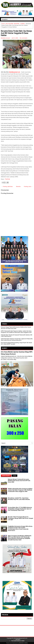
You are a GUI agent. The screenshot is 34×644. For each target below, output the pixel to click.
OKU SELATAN (9, 24)
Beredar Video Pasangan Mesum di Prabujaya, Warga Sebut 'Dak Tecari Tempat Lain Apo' (20, 518)
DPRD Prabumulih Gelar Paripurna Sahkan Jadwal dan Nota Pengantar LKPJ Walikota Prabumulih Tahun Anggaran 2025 (16, 332)
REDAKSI (18, 639)
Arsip (14, 476)
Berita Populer (6, 476)
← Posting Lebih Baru (7, 186)
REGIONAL (17, 24)
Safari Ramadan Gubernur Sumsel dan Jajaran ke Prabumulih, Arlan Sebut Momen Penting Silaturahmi (17, 339)
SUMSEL (23, 24)
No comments (23, 38)
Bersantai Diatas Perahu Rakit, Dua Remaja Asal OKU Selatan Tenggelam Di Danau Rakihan (16, 33)
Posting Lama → (28, 186)
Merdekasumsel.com (22, 638)
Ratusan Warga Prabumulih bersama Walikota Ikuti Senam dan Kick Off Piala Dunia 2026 (16, 328)
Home (3, 24)
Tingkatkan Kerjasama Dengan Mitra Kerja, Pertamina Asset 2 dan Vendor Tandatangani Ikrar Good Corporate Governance (20, 528)
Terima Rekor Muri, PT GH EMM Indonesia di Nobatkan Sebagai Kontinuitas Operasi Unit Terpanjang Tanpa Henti (20, 509)
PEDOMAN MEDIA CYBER (18, 641)
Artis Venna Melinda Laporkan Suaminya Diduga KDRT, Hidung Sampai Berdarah (17, 353)
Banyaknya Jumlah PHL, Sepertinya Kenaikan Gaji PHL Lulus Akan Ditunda (19, 499)
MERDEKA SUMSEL (23, 643)
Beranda (18, 186)
